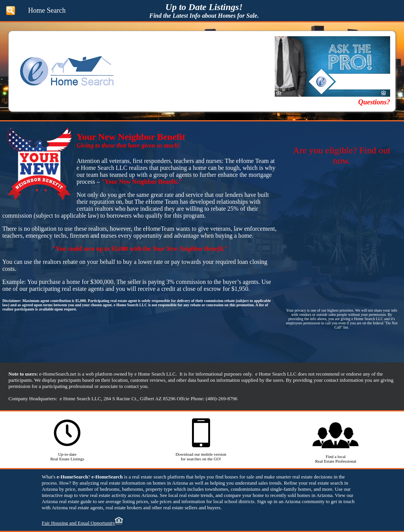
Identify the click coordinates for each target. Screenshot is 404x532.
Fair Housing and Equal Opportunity (79, 523)
